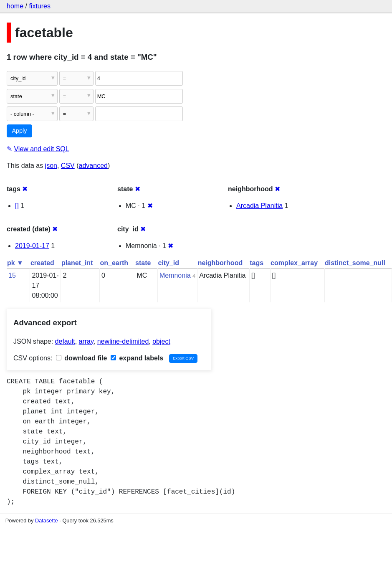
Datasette (47, 521)
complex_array (294, 263)
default (65, 341)
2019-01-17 (32, 246)
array (86, 341)
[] (17, 206)
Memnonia (175, 275)
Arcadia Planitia (259, 206)
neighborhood (220, 263)
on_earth (114, 263)
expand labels (137, 358)
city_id (168, 263)
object (161, 341)
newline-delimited (123, 341)
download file (82, 358)
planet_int (77, 263)
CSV (68, 166)
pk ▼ (15, 263)
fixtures (40, 6)
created (42, 263)
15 (12, 275)
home (15, 6)
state (143, 263)
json (51, 166)
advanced (93, 166)
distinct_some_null (355, 263)
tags (257, 263)
